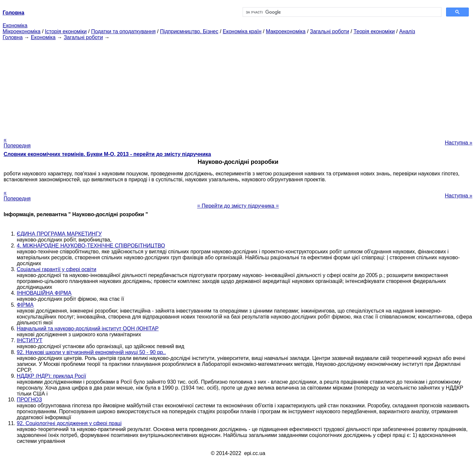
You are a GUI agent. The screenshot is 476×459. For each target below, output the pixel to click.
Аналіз (407, 31)
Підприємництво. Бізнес (189, 31)
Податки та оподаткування (123, 31)
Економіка (15, 25)
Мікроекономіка (22, 31)
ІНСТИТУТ (30, 340)
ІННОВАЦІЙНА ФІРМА (44, 293)
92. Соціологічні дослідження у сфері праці (69, 423)
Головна (13, 37)
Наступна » (459, 143)
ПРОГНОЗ (29, 400)
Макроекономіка (286, 31)
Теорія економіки (374, 31)
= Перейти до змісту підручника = (238, 206)
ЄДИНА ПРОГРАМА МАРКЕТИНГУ (59, 234)
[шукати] (341, 12)
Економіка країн (242, 31)
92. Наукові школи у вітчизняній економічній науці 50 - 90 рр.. (91, 352)
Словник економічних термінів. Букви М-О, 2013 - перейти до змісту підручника (107, 154)
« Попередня (17, 143)
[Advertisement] (238, 87)
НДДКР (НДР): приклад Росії (51, 376)
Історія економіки (66, 31)
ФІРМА (25, 305)
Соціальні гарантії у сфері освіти (57, 269)
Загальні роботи (330, 31)
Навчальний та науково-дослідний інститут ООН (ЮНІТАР (88, 329)
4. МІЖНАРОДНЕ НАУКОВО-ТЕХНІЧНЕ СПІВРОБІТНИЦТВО (91, 246)
